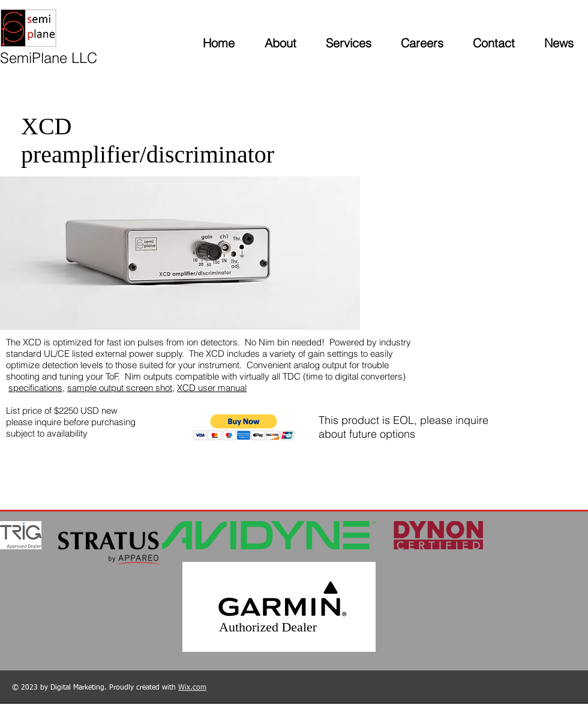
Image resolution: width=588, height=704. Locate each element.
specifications (35, 388)
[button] (244, 427)
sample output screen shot (120, 388)
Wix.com (192, 688)
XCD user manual (212, 388)
